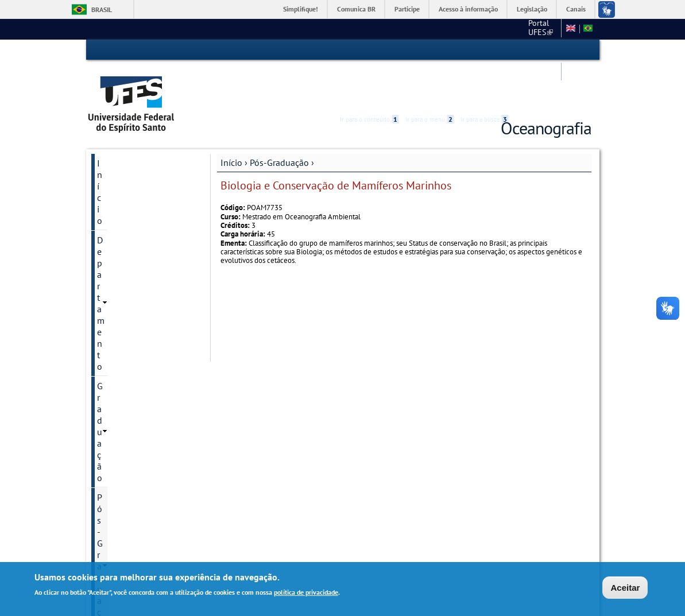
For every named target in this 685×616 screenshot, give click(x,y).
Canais (576, 9)
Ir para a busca (484, 50)
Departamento (125, 139)
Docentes (114, 295)
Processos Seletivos (132, 236)
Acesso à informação (468, 9)
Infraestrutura (122, 353)
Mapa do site (535, 29)
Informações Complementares (127, 378)
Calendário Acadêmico (140, 462)
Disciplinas (117, 255)
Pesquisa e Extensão (137, 404)
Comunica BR (356, 9)
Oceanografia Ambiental (140, 197)
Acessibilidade (523, 50)
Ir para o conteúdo (369, 50)
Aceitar (625, 588)
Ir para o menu (429, 50)
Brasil (102, 9)
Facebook (116, 482)
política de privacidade (306, 592)
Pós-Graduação (279, 119)
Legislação (532, 9)
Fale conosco (481, 29)
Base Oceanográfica (136, 443)
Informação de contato (138, 216)
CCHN (438, 29)
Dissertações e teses (133, 334)
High (536, 51)
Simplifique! (301, 9)
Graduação (118, 158)
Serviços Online (128, 423)
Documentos (120, 275)
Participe (407, 9)
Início (231, 119)
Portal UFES (392, 29)
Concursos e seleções (139, 501)
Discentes (115, 314)
